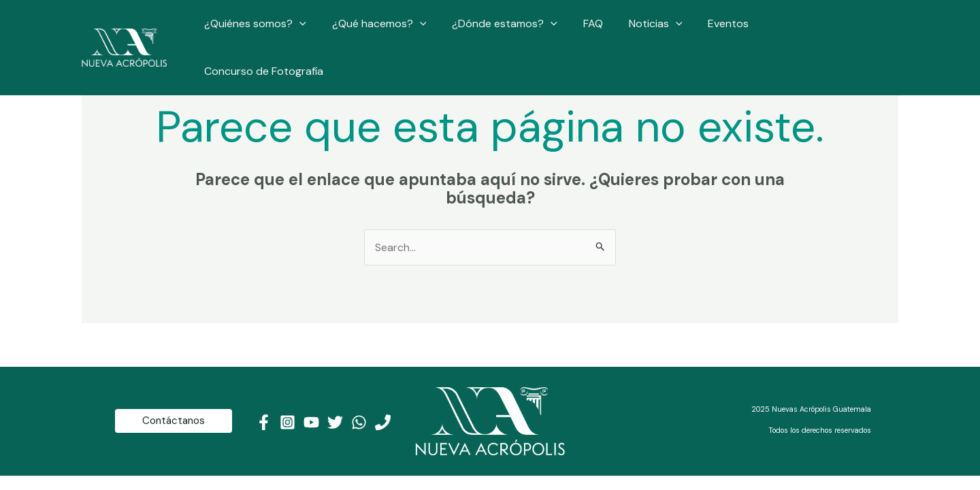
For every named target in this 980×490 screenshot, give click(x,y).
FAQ (599, 30)
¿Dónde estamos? (515, 30)
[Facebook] (264, 422)
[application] (318, 30)
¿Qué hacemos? (393, 30)
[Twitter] (335, 422)
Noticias (657, 30)
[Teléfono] (383, 422)
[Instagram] (288, 422)
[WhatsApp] (359, 422)
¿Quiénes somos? (274, 30)
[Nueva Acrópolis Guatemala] (124, 29)
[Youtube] (311, 422)
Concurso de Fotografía (828, 30)
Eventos (726, 30)
